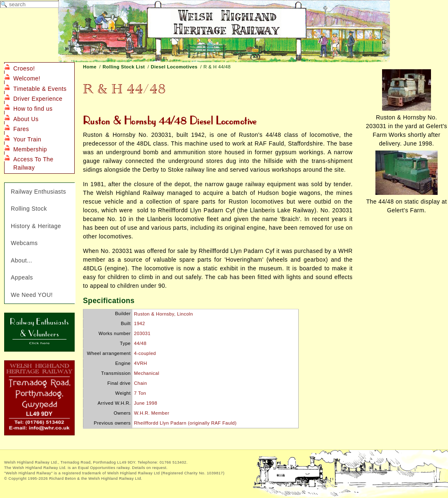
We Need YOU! (32, 295)
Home (90, 67)
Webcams (24, 243)
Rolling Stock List (124, 67)
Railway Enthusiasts (38, 192)
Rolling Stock (29, 209)
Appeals (22, 277)
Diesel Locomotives (174, 67)
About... (22, 260)
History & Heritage (36, 226)
